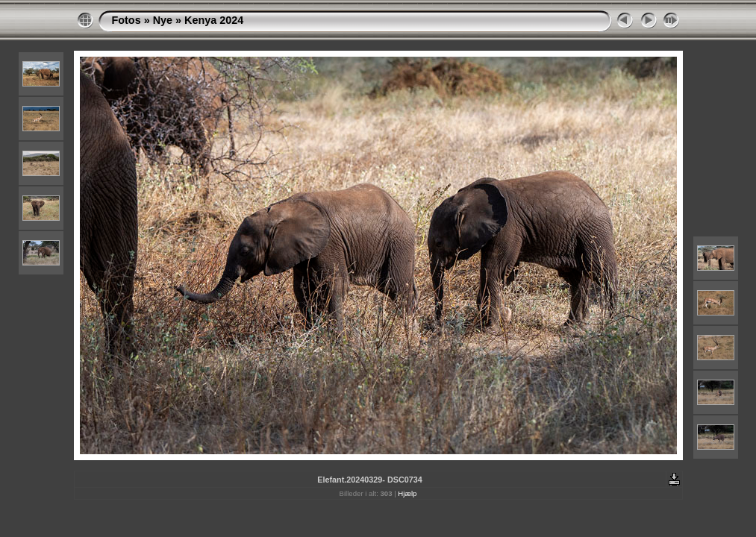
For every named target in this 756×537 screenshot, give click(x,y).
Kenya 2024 (214, 20)
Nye (163, 20)
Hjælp (407, 493)
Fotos (126, 20)
